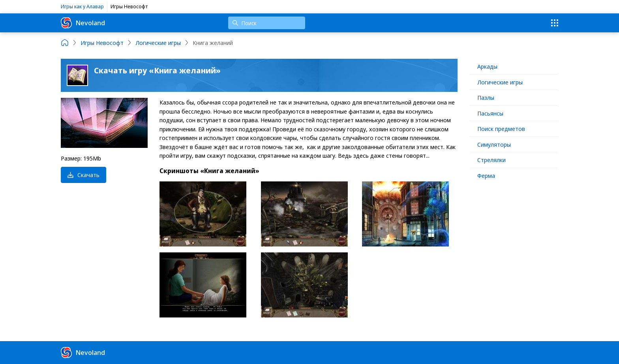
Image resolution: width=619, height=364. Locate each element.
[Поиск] (267, 23)
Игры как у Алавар (82, 6)
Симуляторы (494, 144)
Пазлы (486, 97)
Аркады (487, 66)
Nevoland (83, 23)
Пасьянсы (490, 113)
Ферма (486, 175)
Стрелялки (491, 160)
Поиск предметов (501, 129)
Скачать (83, 175)
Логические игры (500, 82)
